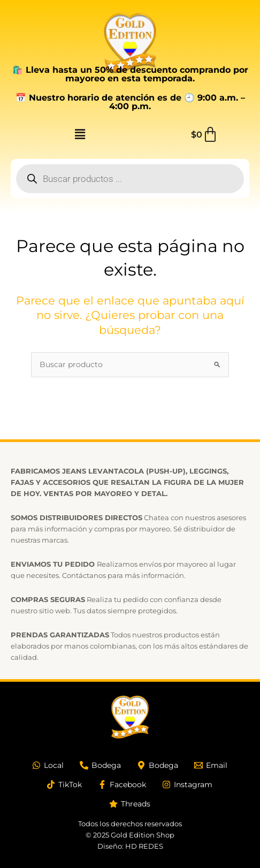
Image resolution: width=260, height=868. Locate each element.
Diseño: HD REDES (130, 846)
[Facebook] (122, 785)
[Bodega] (100, 765)
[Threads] (130, 804)
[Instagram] (187, 785)
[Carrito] (205, 135)
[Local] (48, 765)
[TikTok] (64, 785)
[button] (80, 135)
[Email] (211, 765)
